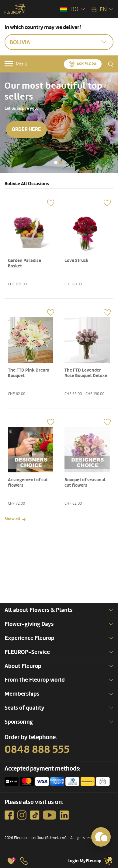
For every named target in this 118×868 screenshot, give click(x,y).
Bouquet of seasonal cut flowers (85, 483)
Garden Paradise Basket (24, 263)
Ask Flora (87, 64)
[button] (56, 162)
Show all (12, 519)
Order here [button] (26, 129)
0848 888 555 (37, 750)
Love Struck (76, 261)
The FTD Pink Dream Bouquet (29, 373)
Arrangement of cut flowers (28, 483)
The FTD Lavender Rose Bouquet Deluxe (86, 373)
